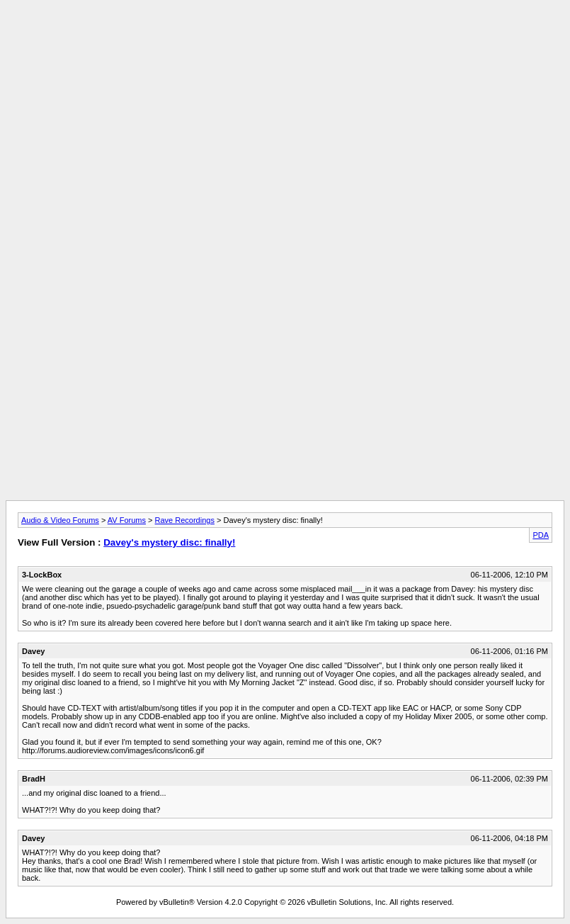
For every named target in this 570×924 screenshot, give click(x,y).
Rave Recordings (185, 520)
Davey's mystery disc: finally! (169, 542)
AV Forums (127, 520)
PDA (541, 535)
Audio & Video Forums (60, 520)
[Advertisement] (285, 38)
